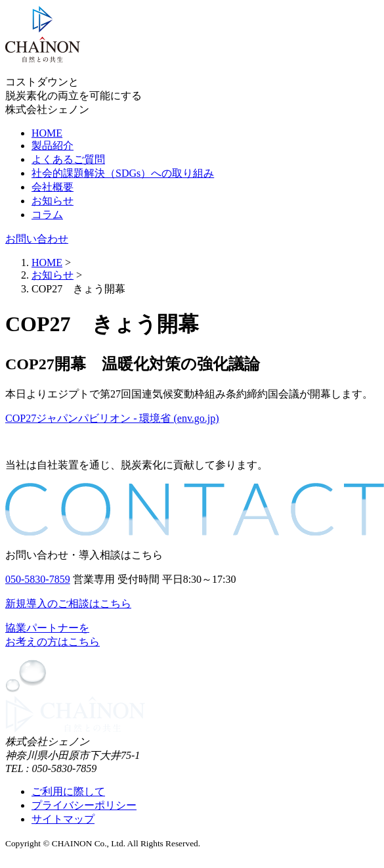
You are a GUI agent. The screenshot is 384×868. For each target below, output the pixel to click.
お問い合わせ (37, 239)
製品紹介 (53, 146)
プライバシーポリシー (84, 805)
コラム (47, 215)
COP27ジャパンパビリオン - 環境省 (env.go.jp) (112, 418)
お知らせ (53, 201)
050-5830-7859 (38, 579)
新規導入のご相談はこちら (68, 604)
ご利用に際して (68, 791)
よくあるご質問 (68, 159)
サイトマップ (63, 819)
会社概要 (53, 187)
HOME (47, 133)
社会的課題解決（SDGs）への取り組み (123, 173)
